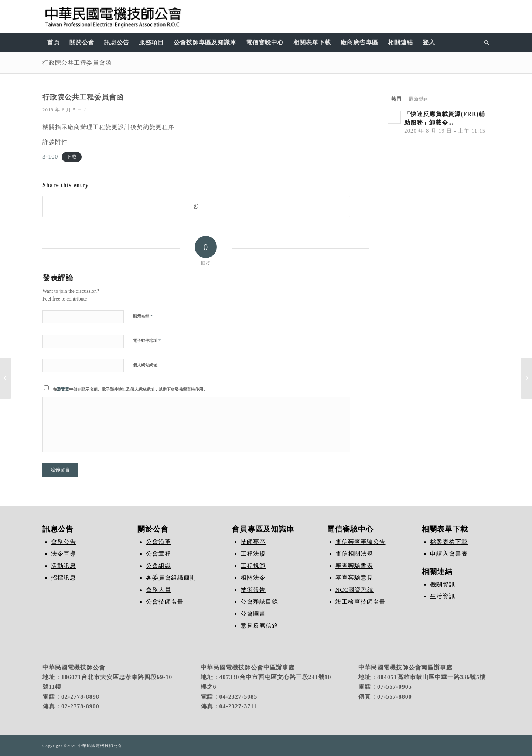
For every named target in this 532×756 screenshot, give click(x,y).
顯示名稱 (143, 316)
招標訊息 (64, 578)
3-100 (50, 157)
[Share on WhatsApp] (196, 206)
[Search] (485, 43)
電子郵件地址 (147, 340)
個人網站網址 (145, 365)
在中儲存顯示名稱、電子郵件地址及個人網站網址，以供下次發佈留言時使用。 (130, 389)
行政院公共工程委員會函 (77, 62)
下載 (72, 157)
